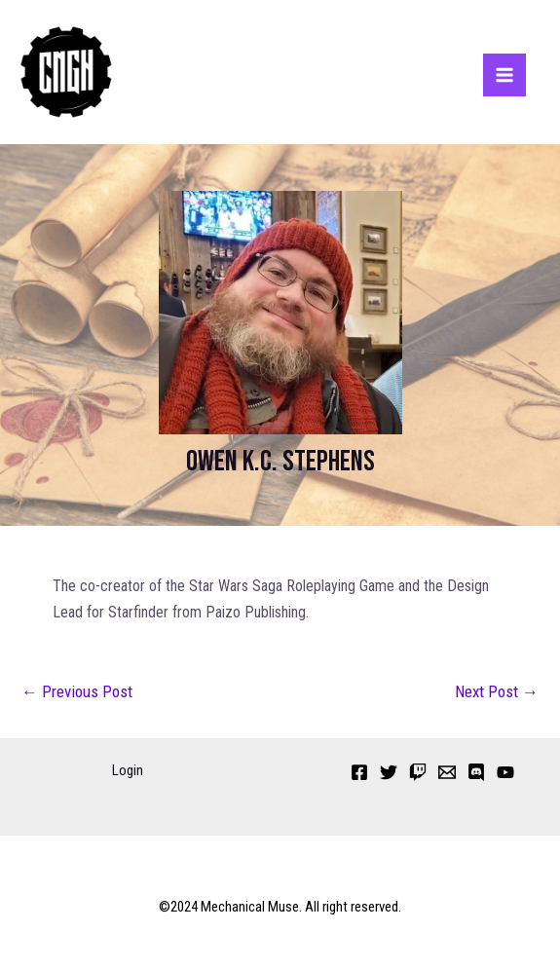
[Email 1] (447, 772)
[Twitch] (418, 772)
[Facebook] (359, 772)
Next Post (497, 691)
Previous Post (77, 691)
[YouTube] (505, 772)
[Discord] (476, 772)
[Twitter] (389, 772)
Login (128, 770)
